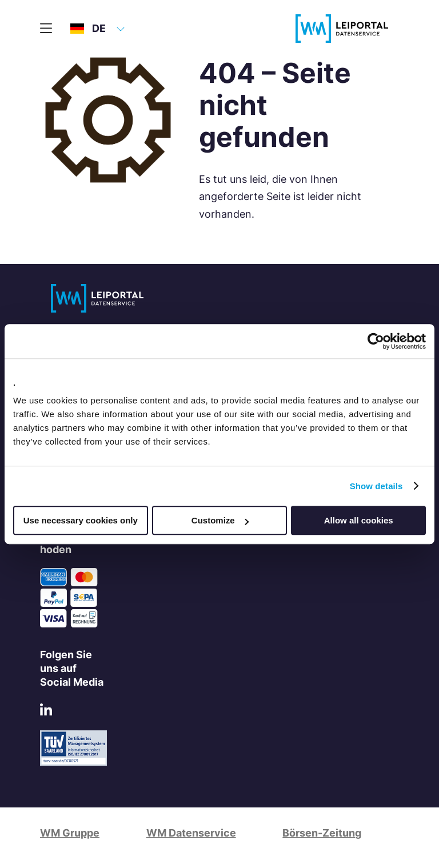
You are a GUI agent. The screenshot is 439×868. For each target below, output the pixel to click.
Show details (376, 486)
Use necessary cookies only (81, 520)
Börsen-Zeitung (322, 833)
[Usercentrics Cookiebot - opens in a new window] (376, 341)
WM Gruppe (70, 833)
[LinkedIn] (46, 712)
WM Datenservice (191, 833)
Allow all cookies (359, 520)
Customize (220, 520)
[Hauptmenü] (46, 29)
